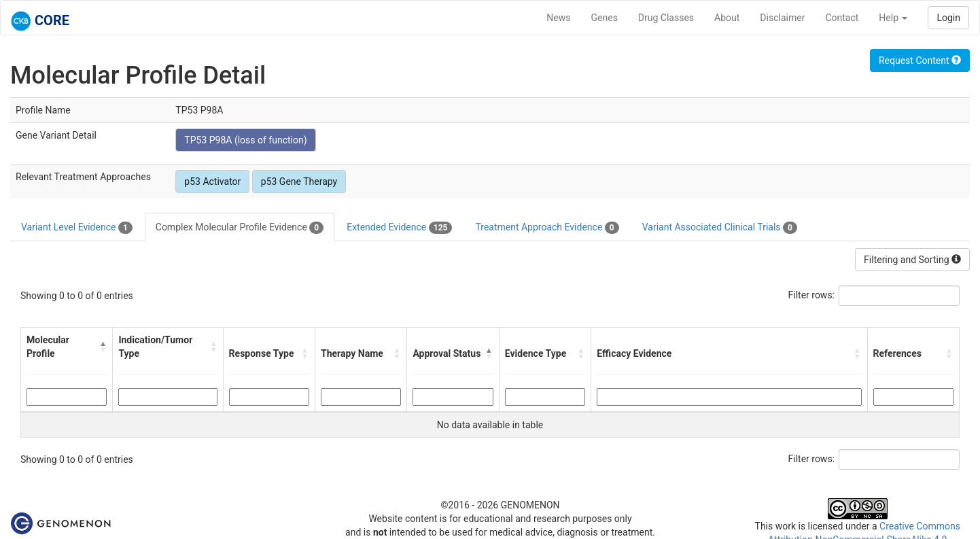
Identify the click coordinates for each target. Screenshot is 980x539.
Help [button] (893, 18)
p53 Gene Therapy (299, 181)
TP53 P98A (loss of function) (245, 140)
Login (948, 18)
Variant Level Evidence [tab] (77, 228)
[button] (103, 347)
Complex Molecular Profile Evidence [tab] (240, 228)
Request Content (920, 60)
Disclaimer (782, 18)
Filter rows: (812, 295)
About (727, 18)
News (558, 18)
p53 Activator (212, 181)
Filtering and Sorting (912, 260)
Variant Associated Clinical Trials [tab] (720, 228)
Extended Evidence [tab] (399, 228)
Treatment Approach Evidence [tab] (547, 228)
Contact (842, 18)
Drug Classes (666, 18)
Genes (605, 18)
